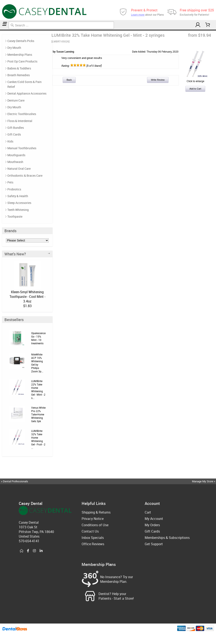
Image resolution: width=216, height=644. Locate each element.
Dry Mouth (14, 48)
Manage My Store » (204, 481)
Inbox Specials (93, 538)
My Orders (152, 525)
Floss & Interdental (20, 121)
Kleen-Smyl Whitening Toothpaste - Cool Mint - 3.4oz (27, 297)
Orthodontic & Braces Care (25, 176)
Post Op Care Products (22, 61)
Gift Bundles (16, 128)
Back (69, 80)
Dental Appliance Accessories (27, 93)
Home (1, 30)
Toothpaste (15, 216)
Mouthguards (16, 155)
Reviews (4, 30)
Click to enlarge (195, 79)
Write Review (158, 80)
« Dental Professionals (15, 481)
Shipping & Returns (96, 512)
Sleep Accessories (19, 203)
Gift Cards (14, 134)
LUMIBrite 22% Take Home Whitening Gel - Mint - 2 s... (38, 389)
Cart (148, 512)
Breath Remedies (19, 75)
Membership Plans (20, 55)
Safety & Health (18, 196)
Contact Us (90, 531)
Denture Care (16, 100)
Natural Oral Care (19, 169)
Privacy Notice (93, 519)
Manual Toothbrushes (22, 148)
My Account (154, 519)
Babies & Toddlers (19, 68)
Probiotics (14, 189)
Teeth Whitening (2, 30)
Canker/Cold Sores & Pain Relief (24, 84)
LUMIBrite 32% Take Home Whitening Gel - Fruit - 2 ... (38, 439)
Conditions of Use (95, 525)
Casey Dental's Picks (21, 41)
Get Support (154, 544)
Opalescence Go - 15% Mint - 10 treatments (38, 338)
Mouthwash (15, 162)
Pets (10, 182)
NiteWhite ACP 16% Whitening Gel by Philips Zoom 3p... (37, 363)
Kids (10, 141)
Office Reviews (93, 544)
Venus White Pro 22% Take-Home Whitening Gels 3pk (38, 414)
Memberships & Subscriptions (167, 538)
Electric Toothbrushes (22, 114)
